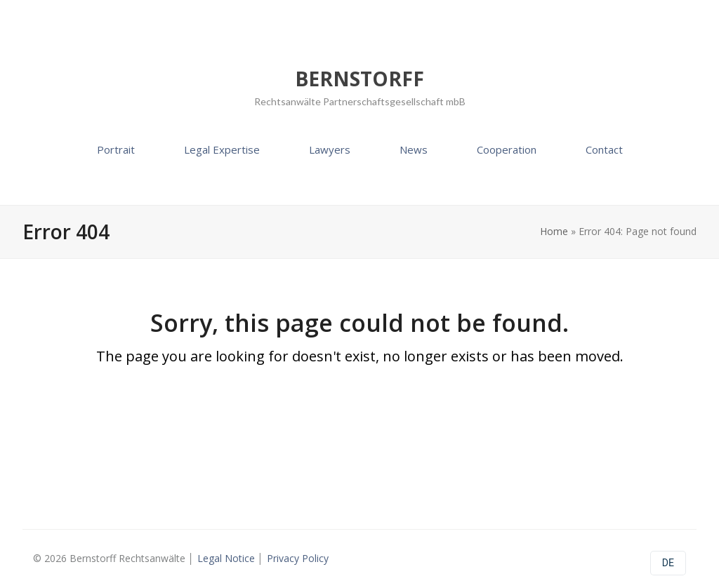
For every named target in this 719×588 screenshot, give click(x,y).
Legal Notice (226, 558)
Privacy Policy (298, 558)
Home (554, 231)
